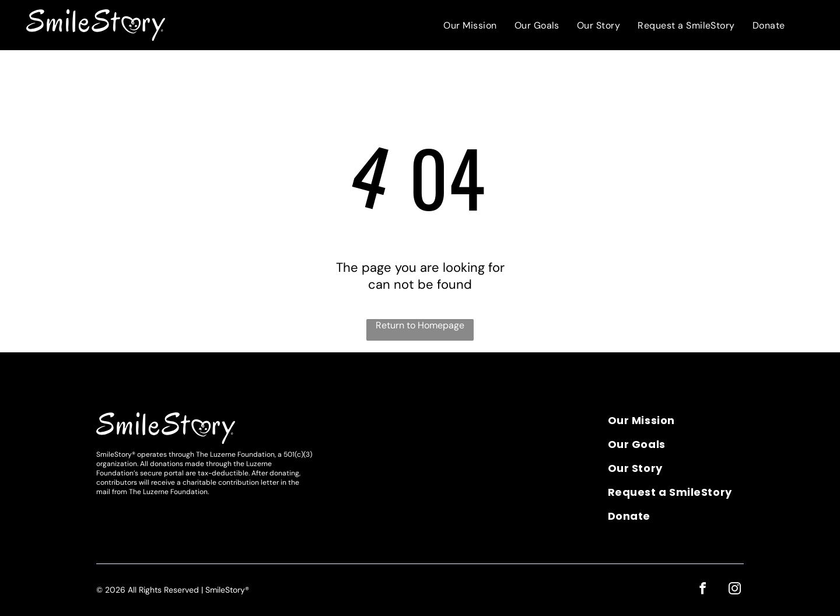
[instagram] (735, 589)
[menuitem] (470, 25)
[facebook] (705, 589)
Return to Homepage (420, 325)
